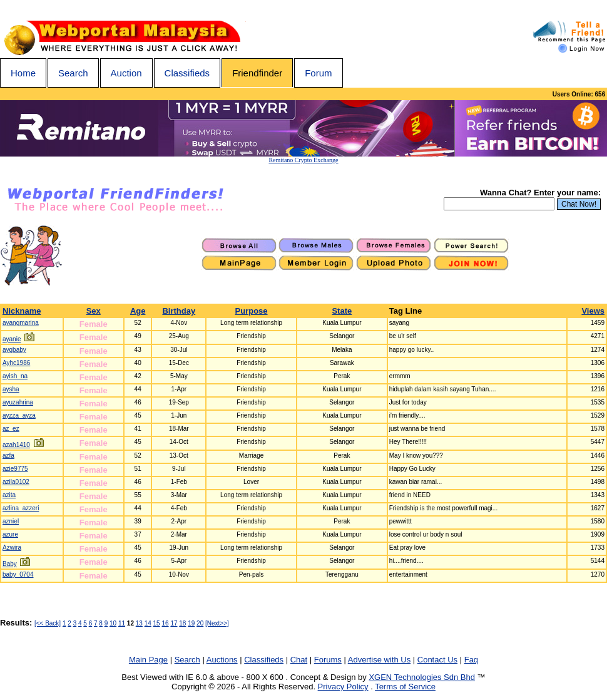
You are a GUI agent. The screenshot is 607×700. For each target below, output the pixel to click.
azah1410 (16, 445)
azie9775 (15, 469)
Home (23, 73)
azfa (8, 456)
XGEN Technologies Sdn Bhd (422, 677)
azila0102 (16, 482)
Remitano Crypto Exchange (303, 160)
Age (138, 311)
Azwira (12, 548)
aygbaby (14, 350)
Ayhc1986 (16, 363)
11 (122, 623)
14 (148, 623)
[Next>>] (217, 623)
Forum (318, 73)
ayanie (12, 339)
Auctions (222, 660)
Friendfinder (257, 73)
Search (73, 73)
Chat (299, 660)
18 (182, 623)
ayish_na (15, 376)
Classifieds (187, 73)
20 (200, 623)
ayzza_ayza (19, 415)
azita (9, 495)
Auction (126, 73)
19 (191, 623)
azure (10, 534)
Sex (94, 311)
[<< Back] (48, 623)
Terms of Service (405, 687)
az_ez (11, 429)
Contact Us (437, 660)
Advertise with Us (379, 660)
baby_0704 (18, 574)
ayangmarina (21, 323)
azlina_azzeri (21, 508)
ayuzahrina (18, 402)
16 (165, 623)
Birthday (179, 311)
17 (174, 623)
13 (139, 623)
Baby (10, 564)
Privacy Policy (343, 687)
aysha (11, 389)
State (342, 311)
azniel (11, 521)
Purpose (252, 311)
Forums (328, 660)
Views (593, 311)
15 (157, 623)
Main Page (148, 660)
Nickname (22, 311)
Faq (471, 660)
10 (113, 623)
